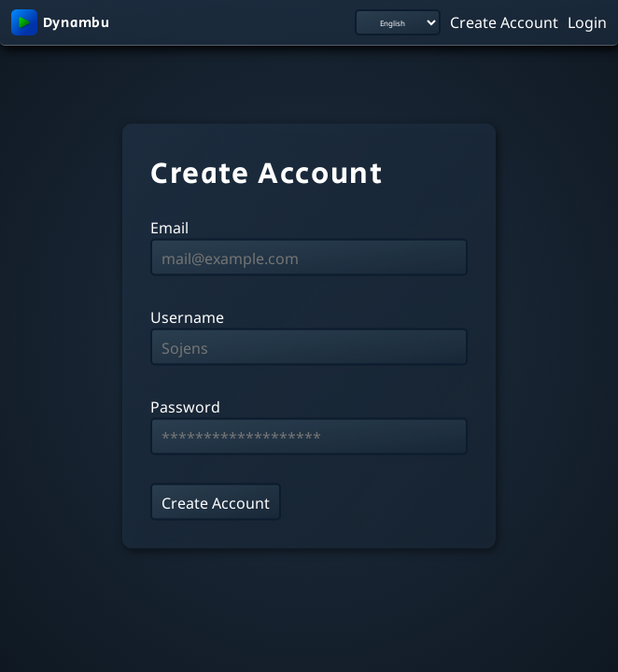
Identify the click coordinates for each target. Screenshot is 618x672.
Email (169, 227)
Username (187, 316)
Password (185, 406)
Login (587, 21)
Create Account (504, 21)
